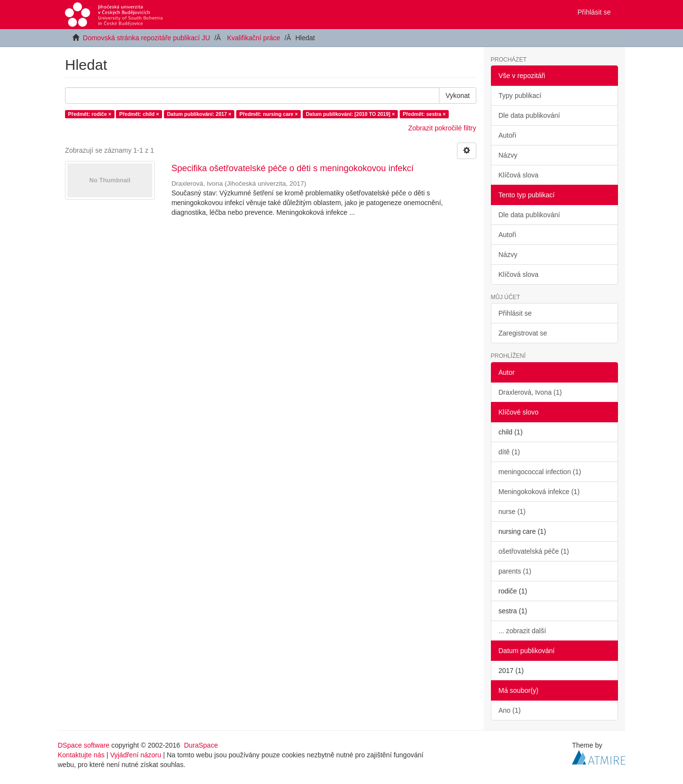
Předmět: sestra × (424, 114)
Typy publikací (520, 96)
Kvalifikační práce (254, 38)
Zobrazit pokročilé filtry (442, 128)
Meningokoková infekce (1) (539, 492)
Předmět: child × (139, 114)
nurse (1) (512, 512)
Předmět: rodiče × (89, 114)
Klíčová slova (519, 175)
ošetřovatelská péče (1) (534, 551)
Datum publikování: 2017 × (199, 114)
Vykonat (457, 96)
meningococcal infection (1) (540, 472)
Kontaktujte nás (81, 755)
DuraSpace (201, 745)
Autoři (508, 135)
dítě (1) (509, 452)
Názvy (508, 155)
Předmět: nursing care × (268, 114)
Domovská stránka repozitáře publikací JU (146, 38)
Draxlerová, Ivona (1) (530, 392)
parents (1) (515, 571)
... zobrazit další (522, 631)
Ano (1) (510, 710)
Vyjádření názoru (136, 755)
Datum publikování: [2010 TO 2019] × (350, 114)
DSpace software (84, 745)
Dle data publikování (529, 115)
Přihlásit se (515, 313)
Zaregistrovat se (523, 333)
